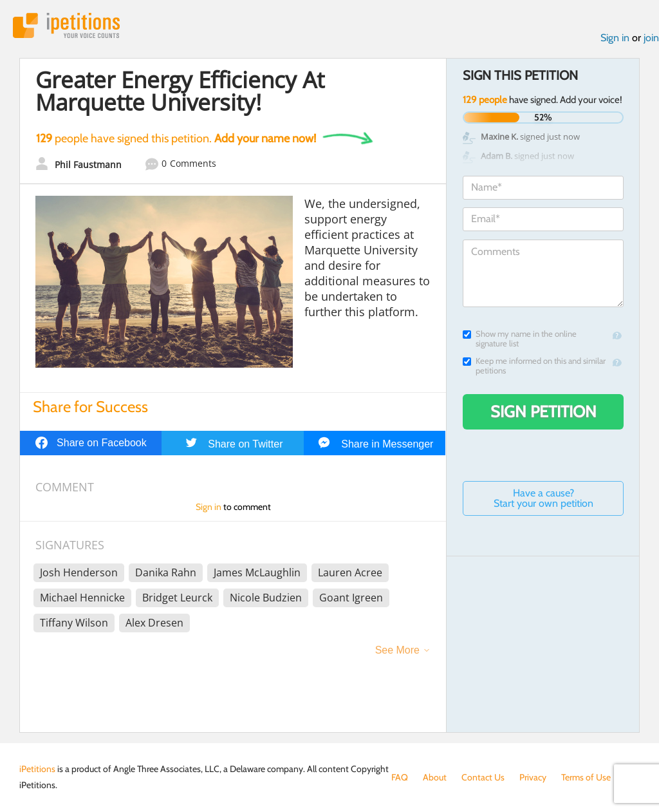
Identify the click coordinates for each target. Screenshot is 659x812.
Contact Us (483, 777)
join (651, 38)
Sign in (615, 38)
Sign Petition (543, 411)
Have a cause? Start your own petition (543, 498)
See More (397, 650)
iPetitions (66, 25)
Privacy (533, 777)
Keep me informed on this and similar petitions (534, 366)
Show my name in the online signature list (520, 339)
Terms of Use (586, 777)
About (435, 777)
